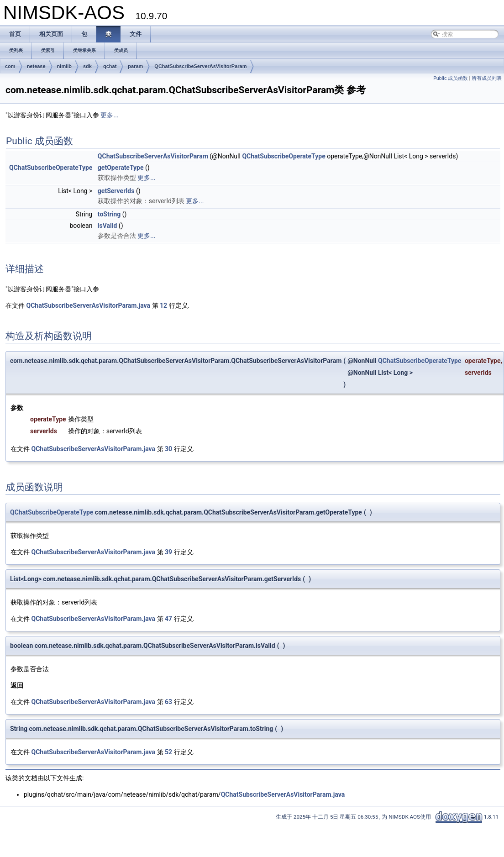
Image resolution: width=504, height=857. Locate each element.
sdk (87, 66)
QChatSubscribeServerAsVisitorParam (200, 66)
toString (109, 214)
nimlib (64, 66)
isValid (108, 226)
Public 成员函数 (451, 78)
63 (168, 702)
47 (168, 619)
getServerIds (116, 191)
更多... (109, 115)
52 (168, 752)
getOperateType (121, 168)
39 (168, 552)
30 (168, 449)
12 (163, 305)
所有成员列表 (487, 78)
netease (36, 66)
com (10, 66)
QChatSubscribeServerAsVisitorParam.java (88, 305)
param (135, 66)
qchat (110, 66)
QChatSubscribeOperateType (283, 156)
